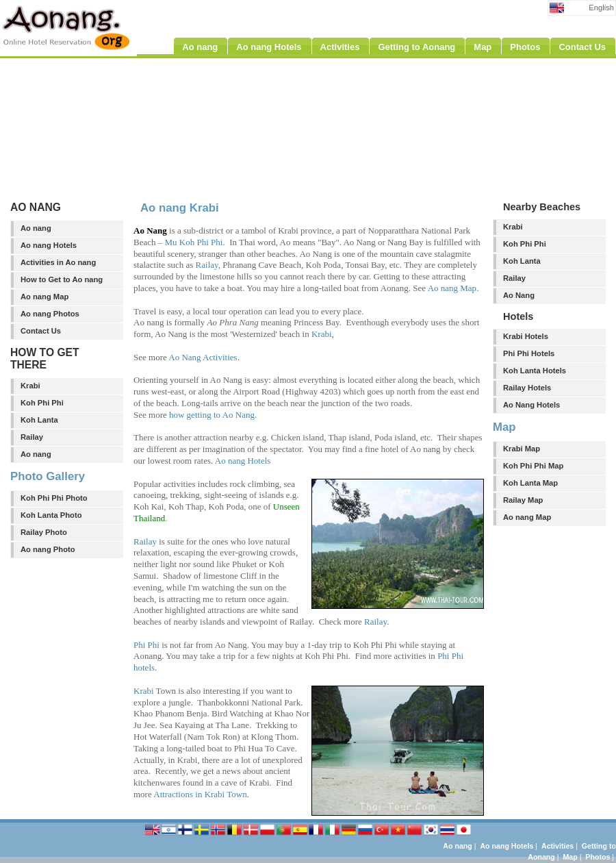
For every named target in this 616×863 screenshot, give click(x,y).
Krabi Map (522, 449)
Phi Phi (146, 645)
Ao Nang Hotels (531, 405)
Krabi (30, 386)
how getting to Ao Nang (212, 415)
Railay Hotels (527, 388)
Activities (557, 846)
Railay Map (523, 500)
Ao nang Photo (48, 549)
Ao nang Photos (50, 314)
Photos (598, 857)
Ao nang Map (44, 297)
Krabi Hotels (526, 336)
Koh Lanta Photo (51, 515)
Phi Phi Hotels (529, 353)
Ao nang (36, 228)
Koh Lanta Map (530, 483)
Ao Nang (519, 295)
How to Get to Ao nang (62, 279)
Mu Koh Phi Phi (193, 242)
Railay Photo (44, 532)
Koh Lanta (39, 420)
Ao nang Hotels (49, 245)
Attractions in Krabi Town (200, 794)
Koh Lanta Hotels (535, 371)
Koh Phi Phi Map (533, 466)
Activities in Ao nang (58, 262)
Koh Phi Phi (42, 403)
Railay (32, 437)
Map (570, 857)
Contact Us (41, 331)
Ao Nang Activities (203, 357)
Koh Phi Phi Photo (54, 498)
